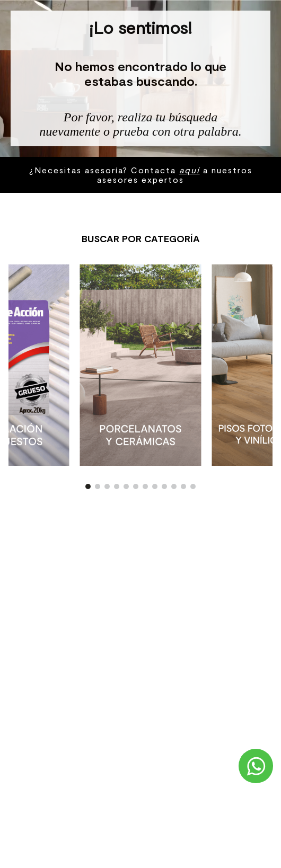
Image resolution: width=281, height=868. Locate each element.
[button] (88, 486)
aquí (190, 170)
